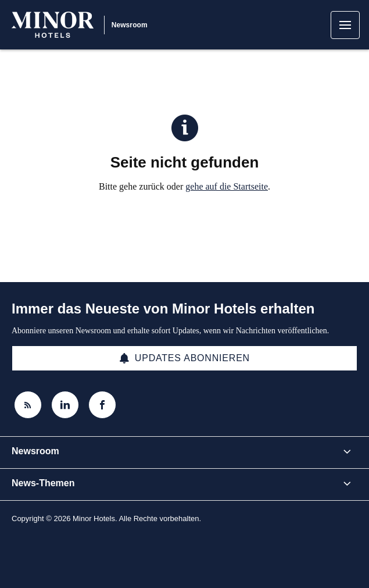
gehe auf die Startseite (227, 186)
